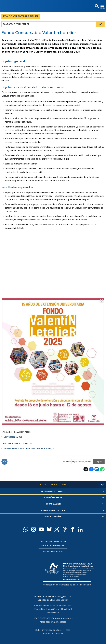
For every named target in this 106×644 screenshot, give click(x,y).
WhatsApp (102, 469)
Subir (4, 462)
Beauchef (62, 606)
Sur (69, 609)
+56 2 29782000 (42, 618)
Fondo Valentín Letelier (21, 16)
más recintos (53, 612)
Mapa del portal (48, 622)
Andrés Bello (49, 606)
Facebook (91, 469)
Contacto (62, 622)
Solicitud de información (53, 551)
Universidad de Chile (51, 630)
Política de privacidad (53, 633)
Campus (38, 606)
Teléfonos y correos (62, 618)
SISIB (38, 630)
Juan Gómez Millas (57, 609)
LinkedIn (97, 469)
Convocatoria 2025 (13, 437)
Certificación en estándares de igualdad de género (67, 585)
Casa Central (62, 600)
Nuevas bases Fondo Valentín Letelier (28, 448)
